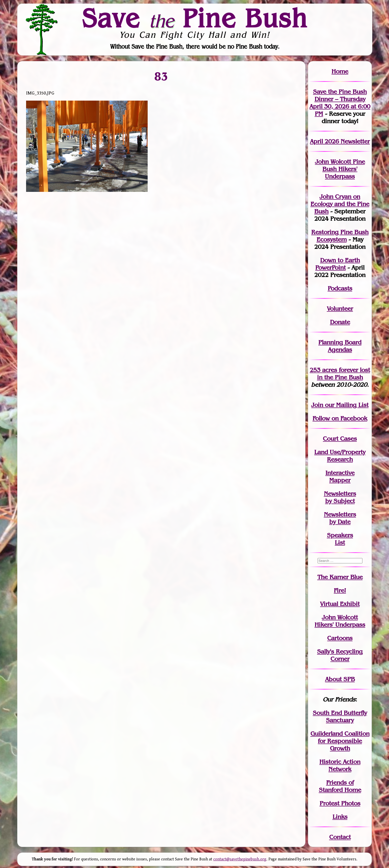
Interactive (340, 473)
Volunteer (340, 309)
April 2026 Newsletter (340, 141)
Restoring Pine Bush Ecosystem (340, 236)
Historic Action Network (340, 765)
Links (340, 817)
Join (317, 405)
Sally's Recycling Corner (340, 655)
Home (340, 71)
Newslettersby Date (340, 518)
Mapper (340, 480)
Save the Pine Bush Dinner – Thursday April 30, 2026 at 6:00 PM (340, 103)
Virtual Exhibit (340, 604)
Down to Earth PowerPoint (338, 264)
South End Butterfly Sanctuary (340, 716)
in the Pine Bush (344, 374)
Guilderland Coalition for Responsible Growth (340, 741)
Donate (340, 322)
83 (161, 76)
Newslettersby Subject (340, 497)
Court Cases (340, 439)
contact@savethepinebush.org (240, 859)
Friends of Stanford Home (340, 786)
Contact (340, 837)
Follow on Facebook (340, 418)
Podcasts (340, 288)
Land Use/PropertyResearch (340, 456)
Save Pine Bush (195, 18)
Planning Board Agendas (340, 346)
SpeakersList (340, 539)
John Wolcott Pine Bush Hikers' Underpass (340, 169)
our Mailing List (346, 405)
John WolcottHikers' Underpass (340, 621)
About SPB (340, 679)
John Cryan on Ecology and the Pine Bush (340, 204)
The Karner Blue (340, 577)
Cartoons (340, 638)
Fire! (340, 590)
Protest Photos (340, 803)
